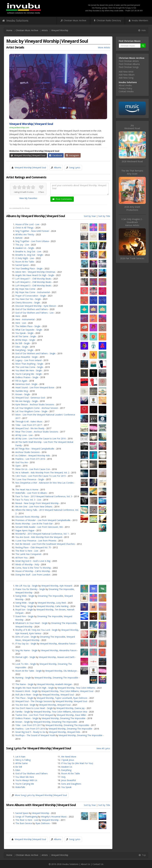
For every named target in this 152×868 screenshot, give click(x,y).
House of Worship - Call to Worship (33, 571)
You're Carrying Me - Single (29, 374)
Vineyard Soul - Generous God (30, 398)
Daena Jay (80, 708)
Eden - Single (22, 347)
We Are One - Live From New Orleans (34, 507)
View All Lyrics (103, 748)
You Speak (66, 787)
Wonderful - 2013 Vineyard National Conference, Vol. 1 (42, 534)
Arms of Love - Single (26, 637)
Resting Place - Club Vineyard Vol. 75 (33, 547)
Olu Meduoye (70, 671)
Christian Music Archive (73, 20)
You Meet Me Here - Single (29, 370)
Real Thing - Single (24, 606)
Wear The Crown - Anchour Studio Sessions (37, 432)
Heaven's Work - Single (27, 691)
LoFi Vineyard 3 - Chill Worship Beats (33, 286)
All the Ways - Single (25, 340)
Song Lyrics (75, 167)
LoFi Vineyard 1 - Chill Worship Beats (33, 279)
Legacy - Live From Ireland (28, 360)
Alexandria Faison (67, 644)
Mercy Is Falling (23, 760)
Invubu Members (138, 20)
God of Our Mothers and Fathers (32, 309)
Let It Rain (20, 757)
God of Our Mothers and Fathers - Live (34, 313)
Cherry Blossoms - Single (28, 303)
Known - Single (23, 394)
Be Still (19, 767)
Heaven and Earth (66, 657)
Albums (58, 167)
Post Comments (62, 199)
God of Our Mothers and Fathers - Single (35, 353)
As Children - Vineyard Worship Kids (33, 455)
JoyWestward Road (132, 127)
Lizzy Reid (61, 603)
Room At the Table (25, 262)
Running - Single (23, 678)
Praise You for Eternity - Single (30, 589)
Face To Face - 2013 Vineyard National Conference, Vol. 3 (44, 496)
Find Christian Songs (129, 67)
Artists (45, 30)
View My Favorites (28, 198)
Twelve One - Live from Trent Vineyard (34, 715)
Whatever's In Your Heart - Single (32, 623)
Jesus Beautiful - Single (26, 357)
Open (18, 466)
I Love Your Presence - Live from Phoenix (36, 541)
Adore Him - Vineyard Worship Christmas (35, 272)
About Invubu (125, 85)
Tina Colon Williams (85, 688)
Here (18, 316)
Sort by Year (90, 216)
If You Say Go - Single (26, 644)
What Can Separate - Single (29, 330)
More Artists (104, 47)
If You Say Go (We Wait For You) (77, 763)
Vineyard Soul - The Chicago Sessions (34, 701)
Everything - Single (24, 350)
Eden (18, 770)
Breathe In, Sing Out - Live (28, 251)
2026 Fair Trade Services (132, 258)
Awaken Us (67, 767)
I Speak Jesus (68, 760)
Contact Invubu (126, 91)
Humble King (22, 391)
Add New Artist (126, 72)
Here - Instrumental (25, 319)
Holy (63, 777)
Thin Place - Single (24, 698)
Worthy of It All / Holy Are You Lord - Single (37, 630)
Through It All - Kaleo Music (29, 421)
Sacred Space (22, 265)
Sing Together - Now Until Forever (32, 231)
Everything (66, 770)
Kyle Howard (66, 586)
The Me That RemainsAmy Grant (132, 172)
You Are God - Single (25, 705)
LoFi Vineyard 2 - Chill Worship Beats (33, 282)
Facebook (56, 155)
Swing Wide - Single (25, 596)
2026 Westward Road (132, 161)
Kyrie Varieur (35, 633)
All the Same (21, 763)
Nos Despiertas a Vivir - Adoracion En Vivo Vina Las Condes (44, 483)
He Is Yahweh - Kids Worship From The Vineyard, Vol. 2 (42, 473)
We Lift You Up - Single (27, 586)
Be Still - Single (23, 343)
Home (9, 30)
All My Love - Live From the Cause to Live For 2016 (41, 438)
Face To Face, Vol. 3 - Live (28, 500)
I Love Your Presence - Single (30, 479)
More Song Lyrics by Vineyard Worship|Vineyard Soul (41, 795)
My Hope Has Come (25, 289)
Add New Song (126, 78)
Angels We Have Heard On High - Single (35, 275)
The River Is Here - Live (27, 551)
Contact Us (98, 864)
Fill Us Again (21, 381)
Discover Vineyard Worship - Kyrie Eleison (36, 306)
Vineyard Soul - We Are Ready (30, 428)
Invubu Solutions (15, 21)
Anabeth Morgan (64, 684)
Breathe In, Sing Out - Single (29, 255)
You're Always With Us (26, 780)
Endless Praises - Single (27, 377)
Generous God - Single (26, 384)
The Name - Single (24, 684)
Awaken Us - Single (25, 248)
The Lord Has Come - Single (29, 367)
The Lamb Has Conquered (28, 554)
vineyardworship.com (19, 127)
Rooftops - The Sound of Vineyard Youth (35, 735)
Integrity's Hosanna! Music (54, 817)
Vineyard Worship (60, 30)
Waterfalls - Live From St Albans (31, 493)
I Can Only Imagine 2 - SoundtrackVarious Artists (132, 222)
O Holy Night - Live (25, 258)
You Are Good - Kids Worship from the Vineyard (39, 537)
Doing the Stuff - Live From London (33, 575)
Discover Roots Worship (27, 517)
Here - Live (21, 323)
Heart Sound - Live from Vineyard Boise (35, 387)
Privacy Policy (125, 88)
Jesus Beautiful (68, 780)
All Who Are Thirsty (25, 234)
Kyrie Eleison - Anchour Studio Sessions (35, 404)
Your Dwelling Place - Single (29, 268)
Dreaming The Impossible (61, 589)
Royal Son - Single (24, 610)
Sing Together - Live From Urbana (32, 241)
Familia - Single (23, 712)
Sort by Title (104, 216)
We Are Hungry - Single (27, 401)
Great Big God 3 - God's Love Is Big (33, 561)
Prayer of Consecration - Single (31, 296)
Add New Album (127, 75)
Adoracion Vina (80, 712)
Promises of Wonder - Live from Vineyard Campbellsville (43, 520)
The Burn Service (24, 823)
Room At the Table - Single (29, 671)
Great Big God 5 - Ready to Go (30, 732)
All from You (21, 558)
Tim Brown (60, 610)
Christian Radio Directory (108, 20)
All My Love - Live (24, 435)
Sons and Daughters (71, 784)
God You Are (22, 462)
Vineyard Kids (74, 732)
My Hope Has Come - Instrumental (32, 292)
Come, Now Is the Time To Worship (33, 568)
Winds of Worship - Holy (27, 564)
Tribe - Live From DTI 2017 (29, 425)
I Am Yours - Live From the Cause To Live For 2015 (41, 476)
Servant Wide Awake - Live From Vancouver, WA (39, 527)
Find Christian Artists (129, 61)
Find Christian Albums (129, 64)
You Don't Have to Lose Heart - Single (34, 708)
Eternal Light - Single (25, 657)
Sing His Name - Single (26, 650)
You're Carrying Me (25, 784)
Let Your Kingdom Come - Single (31, 411)
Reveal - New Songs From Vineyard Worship (37, 503)
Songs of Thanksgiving (26, 817)
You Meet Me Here (25, 777)
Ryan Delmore (80, 698)
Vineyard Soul (87, 691)
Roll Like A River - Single (27, 695)
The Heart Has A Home (27, 490)
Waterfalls (20, 787)
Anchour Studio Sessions (27, 452)
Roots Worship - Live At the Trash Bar (34, 524)
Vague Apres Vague (25, 530)
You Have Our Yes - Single (28, 299)
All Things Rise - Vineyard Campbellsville (35, 449)
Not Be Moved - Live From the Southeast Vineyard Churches (45, 544)
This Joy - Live (22, 245)
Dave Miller (81, 715)
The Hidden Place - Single (28, 326)
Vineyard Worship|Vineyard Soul (28, 155)
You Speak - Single (24, 333)
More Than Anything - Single (29, 364)
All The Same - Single (26, 336)
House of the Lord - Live (27, 224)
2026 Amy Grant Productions (132, 208)
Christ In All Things (24, 228)
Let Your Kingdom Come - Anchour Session (37, 408)
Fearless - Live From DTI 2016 (30, 459)
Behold (19, 238)
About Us (85, 864)
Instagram (73, 155)
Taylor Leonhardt (63, 698)
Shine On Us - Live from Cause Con (33, 469)
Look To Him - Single (26, 664)
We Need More (69, 757)
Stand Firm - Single (25, 616)
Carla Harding (62, 606)
